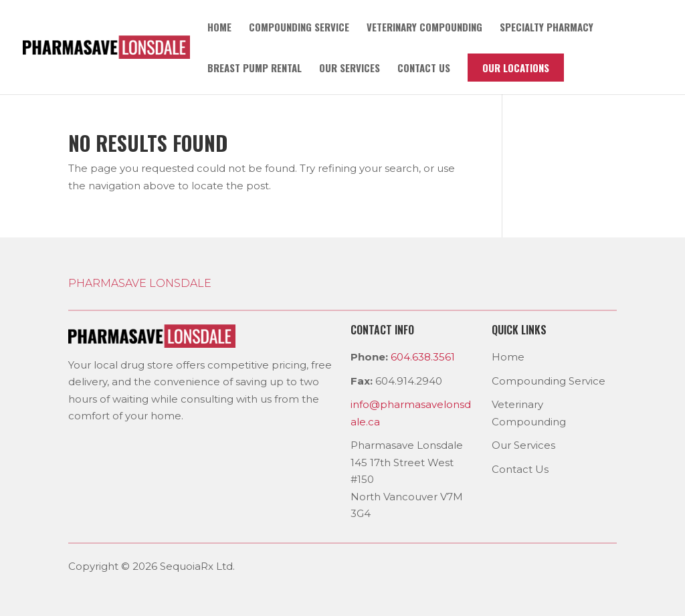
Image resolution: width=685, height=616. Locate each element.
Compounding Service (299, 28)
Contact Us (520, 469)
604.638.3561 (423, 357)
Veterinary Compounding (424, 28)
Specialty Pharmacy (547, 28)
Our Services (350, 69)
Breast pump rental (255, 69)
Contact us (424, 69)
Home (219, 28)
